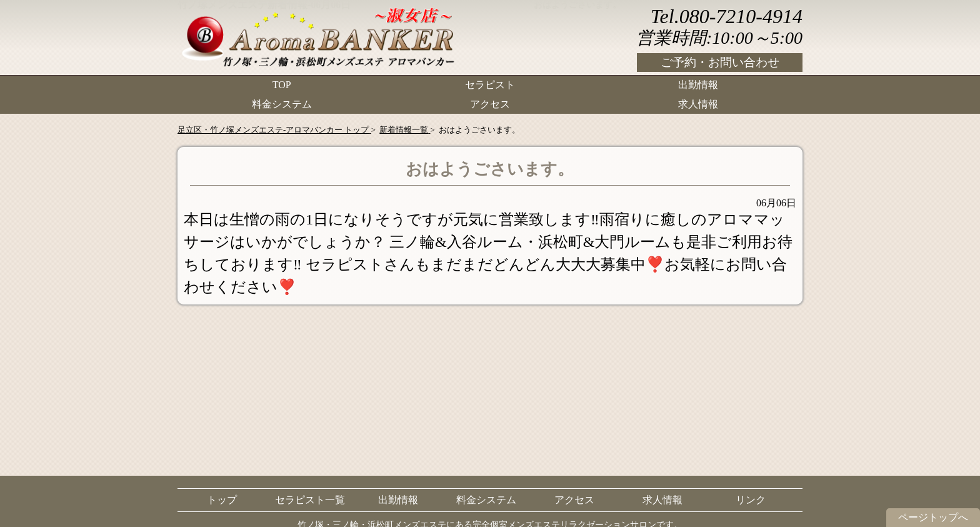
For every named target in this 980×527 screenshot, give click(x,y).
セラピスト (490, 85)
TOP (282, 85)
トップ (222, 500)
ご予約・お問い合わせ (720, 62)
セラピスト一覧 (310, 500)
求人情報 (698, 103)
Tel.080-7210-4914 (727, 16)
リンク (751, 500)
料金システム (282, 103)
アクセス (490, 103)
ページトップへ (933, 517)
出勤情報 (698, 85)
